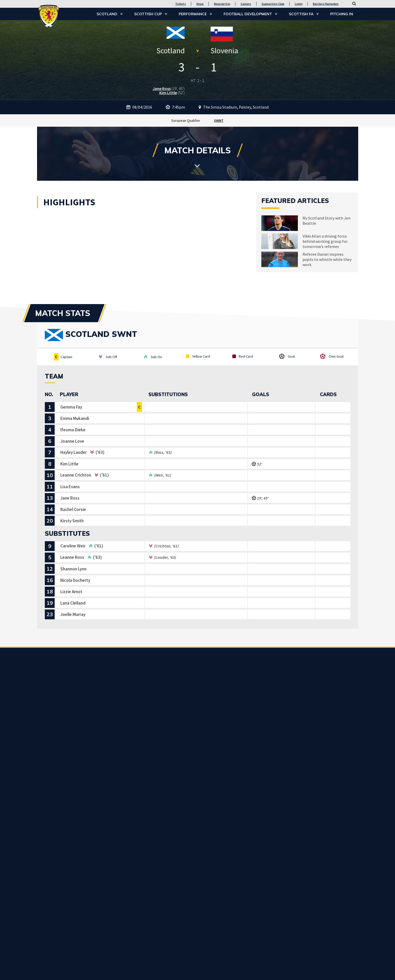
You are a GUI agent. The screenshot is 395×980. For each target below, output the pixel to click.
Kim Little (168, 93)
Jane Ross (162, 88)
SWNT (219, 120)
